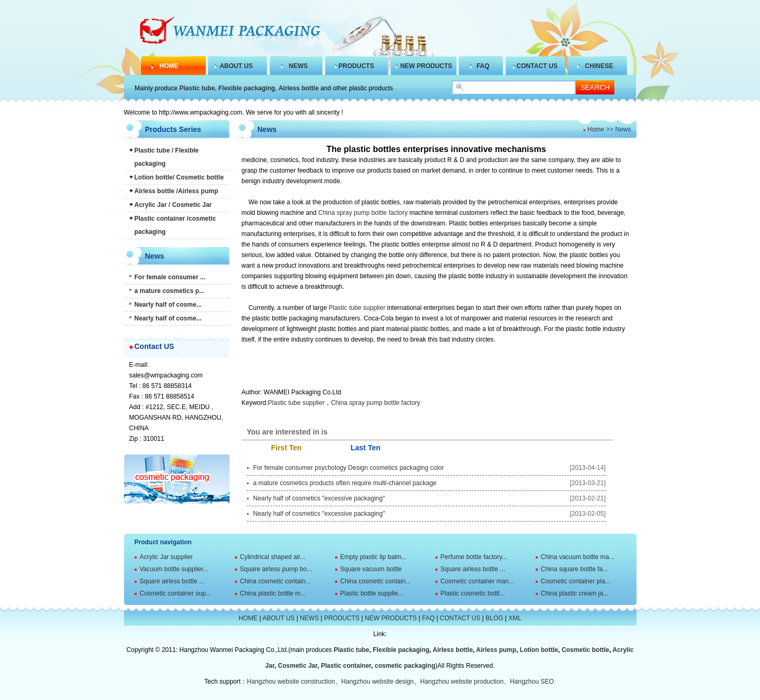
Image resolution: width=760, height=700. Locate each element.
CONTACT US (537, 66)
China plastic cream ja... (575, 593)
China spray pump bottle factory (363, 213)
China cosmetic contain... (275, 581)
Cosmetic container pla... (576, 581)
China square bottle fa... (574, 569)
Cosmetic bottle (585, 650)
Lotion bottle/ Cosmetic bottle (179, 177)
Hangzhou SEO (532, 682)
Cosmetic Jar (298, 666)
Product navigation (163, 542)
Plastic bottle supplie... (372, 593)
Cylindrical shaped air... (273, 557)
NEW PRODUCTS (426, 66)
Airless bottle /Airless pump (177, 191)
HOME (169, 66)
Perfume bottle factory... (474, 557)
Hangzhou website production (462, 682)
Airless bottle (299, 88)
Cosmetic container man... (477, 581)
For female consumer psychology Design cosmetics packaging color (349, 468)
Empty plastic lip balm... (374, 557)
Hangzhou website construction (291, 682)
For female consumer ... (170, 277)
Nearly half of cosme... (168, 305)
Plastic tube (197, 88)
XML (515, 618)
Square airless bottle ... (473, 569)
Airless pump (496, 650)
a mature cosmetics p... (170, 291)
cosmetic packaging (405, 666)
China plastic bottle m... (273, 593)
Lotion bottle (539, 650)
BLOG (494, 618)
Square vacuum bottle (371, 569)
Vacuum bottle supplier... (174, 569)
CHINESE (599, 66)
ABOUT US (236, 66)
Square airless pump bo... (276, 569)
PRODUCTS (356, 66)
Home (596, 129)
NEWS (298, 66)
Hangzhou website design (378, 682)
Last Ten (365, 448)
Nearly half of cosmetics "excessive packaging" (319, 498)
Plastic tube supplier (357, 308)
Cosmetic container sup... (175, 593)
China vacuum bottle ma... (578, 557)
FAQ (483, 66)
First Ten (286, 448)
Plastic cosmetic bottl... (473, 593)
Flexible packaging (247, 88)
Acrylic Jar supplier (167, 557)
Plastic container (346, 666)
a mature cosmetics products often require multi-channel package (345, 483)
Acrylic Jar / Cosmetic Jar (173, 205)
